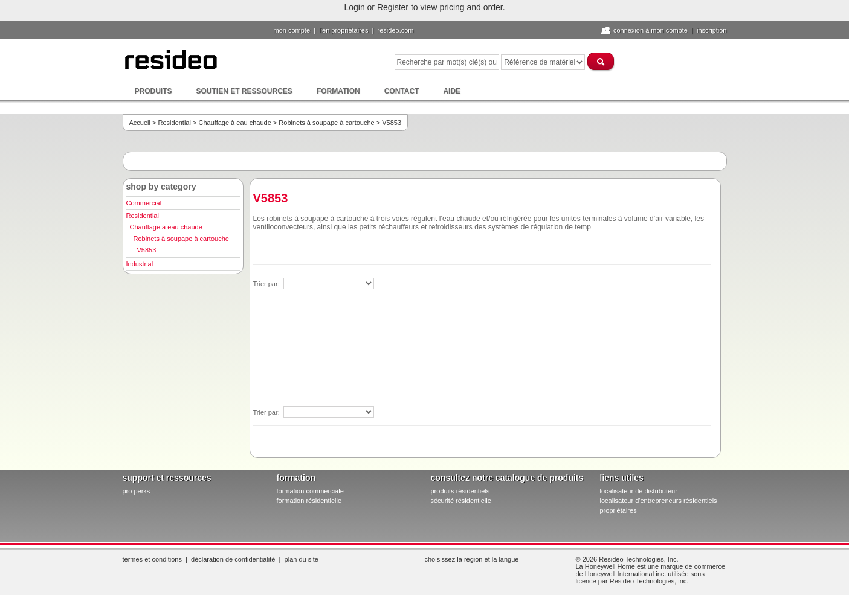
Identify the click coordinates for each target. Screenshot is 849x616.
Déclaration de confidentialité (233, 559)
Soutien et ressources (244, 91)
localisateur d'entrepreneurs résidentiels (659, 501)
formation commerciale (310, 491)
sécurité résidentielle (461, 501)
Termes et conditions (152, 559)
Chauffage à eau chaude (234, 123)
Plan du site (302, 559)
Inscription (712, 30)
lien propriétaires (344, 30)
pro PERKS (137, 491)
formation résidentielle (309, 501)
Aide (452, 91)
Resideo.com (396, 30)
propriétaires (618, 510)
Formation (338, 91)
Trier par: (267, 284)
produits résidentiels (460, 491)
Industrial (140, 264)
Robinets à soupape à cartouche (326, 123)
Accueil (140, 123)
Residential (175, 123)
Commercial (144, 203)
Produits (153, 91)
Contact (402, 91)
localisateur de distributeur (639, 491)
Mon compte (292, 30)
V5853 (147, 250)
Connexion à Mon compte (650, 30)
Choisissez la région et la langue (472, 559)
